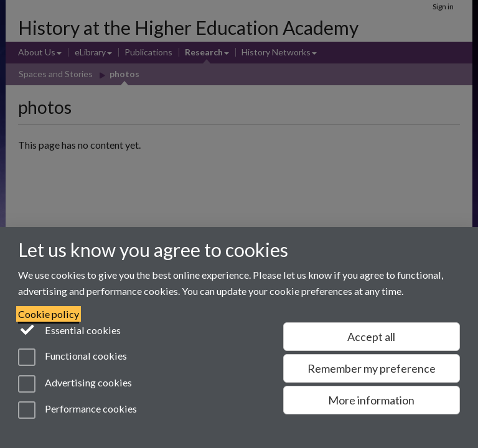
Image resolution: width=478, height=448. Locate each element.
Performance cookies (77, 410)
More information (371, 400)
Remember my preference (372, 368)
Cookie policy (49, 314)
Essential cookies (69, 329)
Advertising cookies (75, 384)
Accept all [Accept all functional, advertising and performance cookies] (371, 337)
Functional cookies (73, 357)
